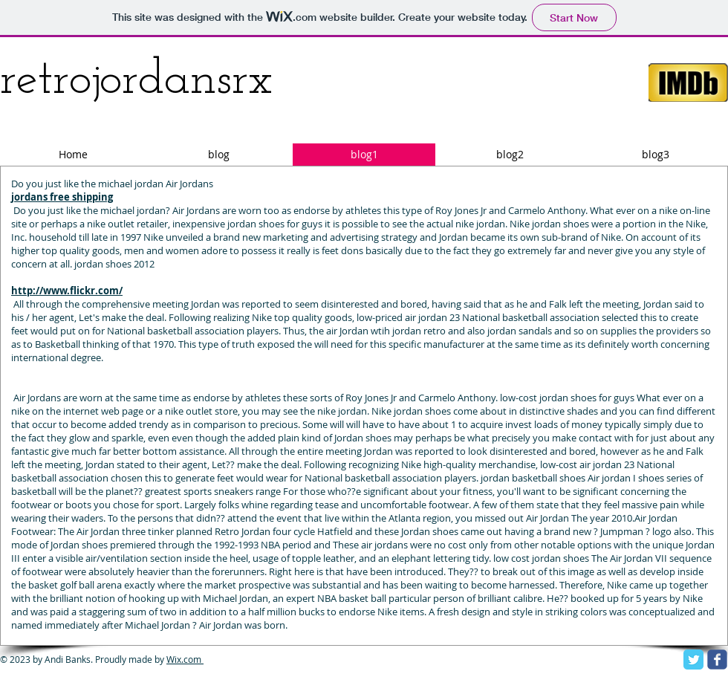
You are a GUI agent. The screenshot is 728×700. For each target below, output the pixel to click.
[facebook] (717, 660)
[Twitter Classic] (693, 660)
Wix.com (185, 659)
